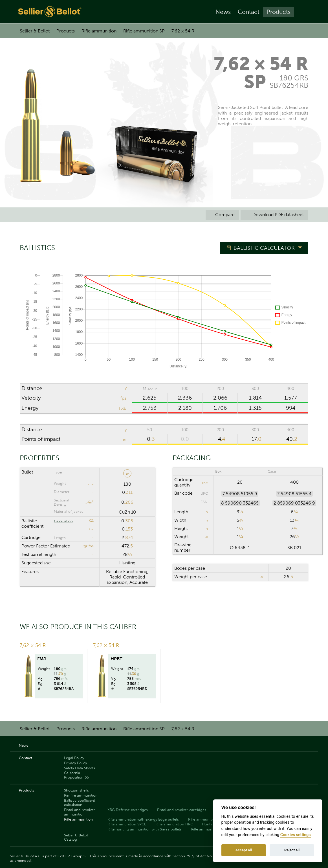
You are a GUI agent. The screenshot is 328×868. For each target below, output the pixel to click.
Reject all (292, 850)
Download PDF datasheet (274, 215)
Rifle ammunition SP (144, 31)
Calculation (63, 521)
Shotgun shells (76, 790)
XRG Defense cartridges (128, 810)
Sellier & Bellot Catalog (76, 837)
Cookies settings (296, 835)
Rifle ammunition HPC (174, 824)
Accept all (244, 850)
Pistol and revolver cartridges (182, 810)
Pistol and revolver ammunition (80, 812)
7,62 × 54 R (183, 31)
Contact (249, 12)
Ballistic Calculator (264, 248)
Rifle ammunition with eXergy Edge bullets (143, 819)
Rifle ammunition (99, 31)
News (223, 12)
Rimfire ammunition (81, 795)
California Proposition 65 (76, 775)
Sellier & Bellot (35, 31)
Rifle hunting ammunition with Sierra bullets (145, 829)
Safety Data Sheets (80, 768)
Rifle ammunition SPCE (127, 824)
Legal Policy (74, 758)
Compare (222, 215)
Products (279, 12)
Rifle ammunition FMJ (209, 829)
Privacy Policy (75, 763)
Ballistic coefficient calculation (80, 803)
